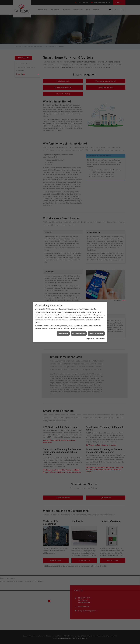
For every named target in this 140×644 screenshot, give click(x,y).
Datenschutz (101, 133)
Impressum (90, 133)
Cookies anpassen (63, 128)
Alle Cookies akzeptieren (96, 128)
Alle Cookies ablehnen (79, 128)
